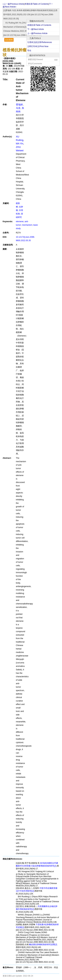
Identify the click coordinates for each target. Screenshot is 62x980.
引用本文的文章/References (40, 42)
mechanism (27, 225)
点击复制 (9, 40)
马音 (18, 108)
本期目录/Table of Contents (39, 25)
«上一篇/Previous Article (13, 4)
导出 (29, 51)
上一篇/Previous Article (37, 33)
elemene (20, 222)
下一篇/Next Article (36, 29)
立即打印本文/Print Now (38, 46)
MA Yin (20, 144)
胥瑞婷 (19, 105)
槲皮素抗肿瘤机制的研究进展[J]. (43, 944)
